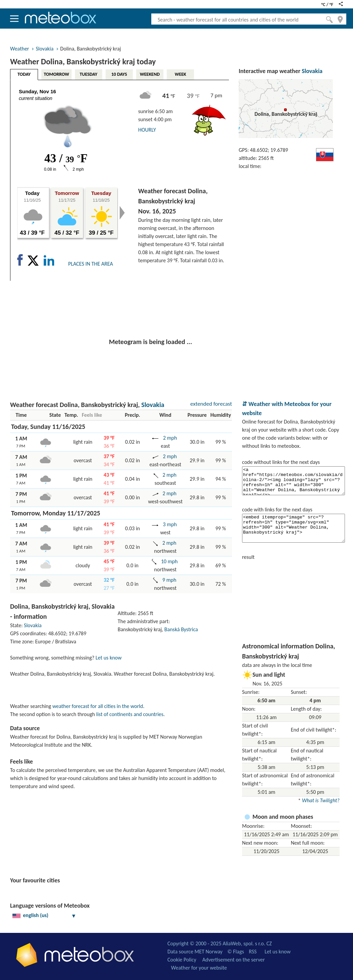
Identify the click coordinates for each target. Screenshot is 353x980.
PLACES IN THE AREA (91, 264)
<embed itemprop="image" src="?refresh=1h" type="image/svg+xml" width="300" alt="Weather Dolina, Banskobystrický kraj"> (293, 528)
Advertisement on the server (234, 960)
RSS (253, 952)
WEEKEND (150, 74)
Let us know (108, 658)
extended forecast (211, 404)
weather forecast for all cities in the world (98, 706)
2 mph (169, 438)
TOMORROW (56, 74)
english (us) (44, 915)
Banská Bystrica (181, 629)
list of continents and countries (130, 714)
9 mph (169, 580)
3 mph (169, 524)
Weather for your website (199, 968)
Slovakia (45, 49)
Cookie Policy (182, 960)
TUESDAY (89, 74)
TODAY (24, 74)
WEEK (181, 74)
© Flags (236, 952)
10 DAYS (119, 74)
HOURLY (147, 130)
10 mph (169, 561)
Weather (19, 49)
